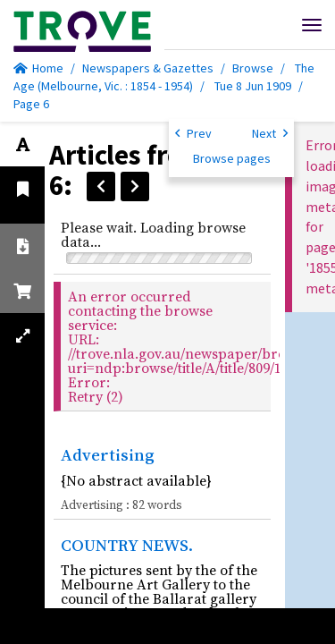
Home (38, 68)
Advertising (108, 454)
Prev (193, 132)
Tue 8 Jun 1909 (254, 86)
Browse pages (232, 158)
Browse (253, 68)
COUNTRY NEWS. (127, 545)
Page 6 (31, 104)
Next (270, 132)
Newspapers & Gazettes (148, 68)
